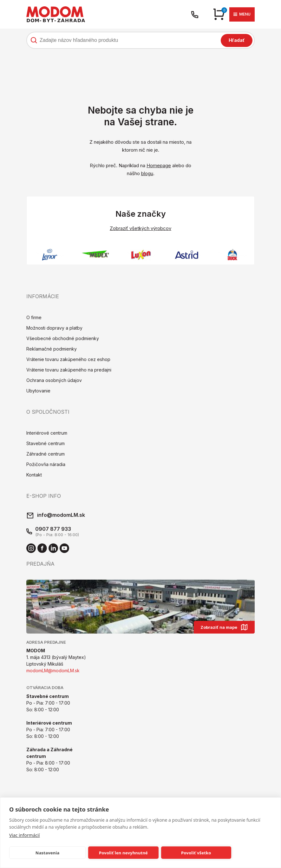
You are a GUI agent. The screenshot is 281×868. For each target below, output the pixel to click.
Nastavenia (48, 853)
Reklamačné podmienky (52, 349)
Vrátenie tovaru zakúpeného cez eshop (68, 360)
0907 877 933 (53, 529)
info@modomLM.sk (61, 516)
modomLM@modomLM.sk (53, 671)
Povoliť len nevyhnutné (123, 853)
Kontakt (34, 475)
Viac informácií (24, 835)
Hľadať (237, 40)
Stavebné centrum (46, 444)
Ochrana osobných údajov (54, 381)
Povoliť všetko (196, 853)
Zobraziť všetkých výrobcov (140, 228)
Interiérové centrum (47, 434)
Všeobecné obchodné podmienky (63, 339)
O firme (34, 318)
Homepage (159, 165)
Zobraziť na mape (224, 628)
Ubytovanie (38, 391)
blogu (147, 173)
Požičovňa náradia (46, 465)
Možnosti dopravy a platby (54, 329)
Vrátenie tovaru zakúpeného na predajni (69, 370)
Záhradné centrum (46, 454)
